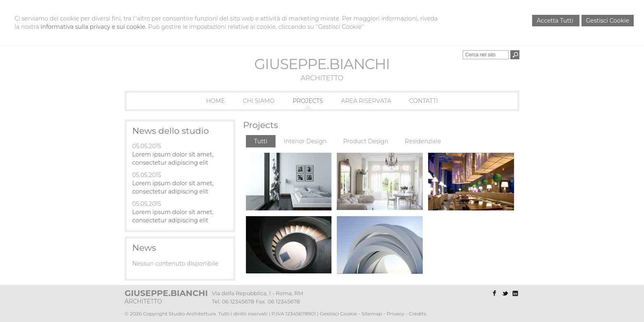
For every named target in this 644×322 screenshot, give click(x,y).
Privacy (395, 314)
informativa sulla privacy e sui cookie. (94, 27)
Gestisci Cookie (608, 21)
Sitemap (372, 314)
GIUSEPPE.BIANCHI (322, 64)
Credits (417, 314)
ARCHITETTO (322, 78)
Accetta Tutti (556, 21)
